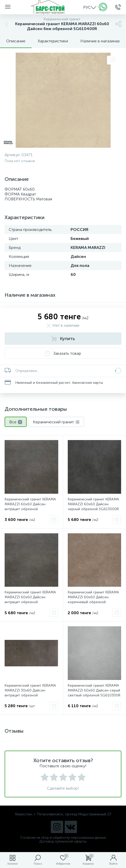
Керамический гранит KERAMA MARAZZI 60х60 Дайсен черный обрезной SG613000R (93, 504)
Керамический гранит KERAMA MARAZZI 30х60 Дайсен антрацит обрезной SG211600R (30, 693)
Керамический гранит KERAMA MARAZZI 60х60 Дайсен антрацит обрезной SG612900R (30, 600)
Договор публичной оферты (63, 841)
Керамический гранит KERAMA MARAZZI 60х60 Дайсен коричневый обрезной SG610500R (93, 600)
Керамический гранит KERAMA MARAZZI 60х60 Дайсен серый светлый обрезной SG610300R (94, 690)
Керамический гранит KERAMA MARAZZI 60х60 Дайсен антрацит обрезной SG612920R (30, 507)
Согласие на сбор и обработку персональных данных (63, 838)
